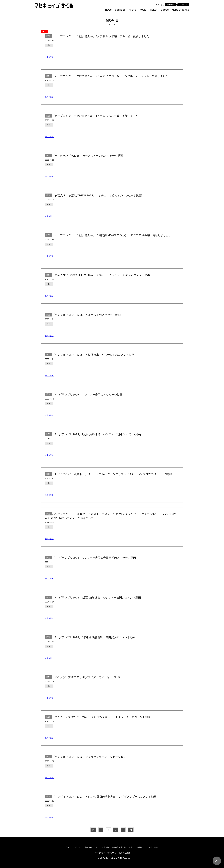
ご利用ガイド (141, 847)
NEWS (108, 10)
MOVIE (143, 10)
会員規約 (105, 847)
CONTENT (120, 10)
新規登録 (171, 5)
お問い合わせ (154, 847)
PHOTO (132, 10)
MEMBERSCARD (181, 10)
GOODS (165, 10)
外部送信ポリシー (92, 847)
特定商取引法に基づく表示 (122, 847)
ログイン (183, 5)
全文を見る (49, 57)
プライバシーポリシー (73, 847)
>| (131, 830)
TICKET (154, 10)
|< (93, 830)
